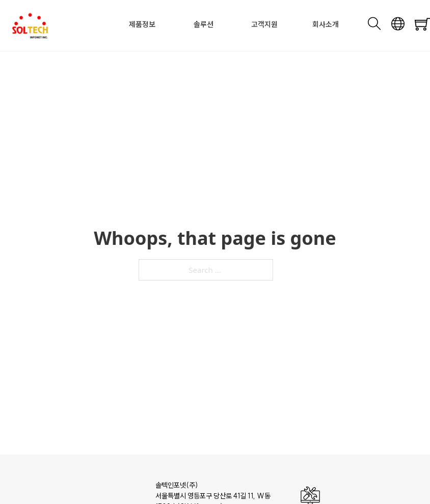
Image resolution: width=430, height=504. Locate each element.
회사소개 (326, 24)
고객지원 (264, 24)
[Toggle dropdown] (158, 24)
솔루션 (204, 24)
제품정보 (142, 24)
